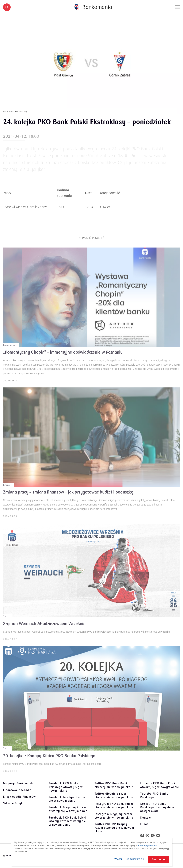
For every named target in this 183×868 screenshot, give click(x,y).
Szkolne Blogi (13, 803)
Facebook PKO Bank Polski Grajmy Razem (68, 821)
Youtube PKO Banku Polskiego (154, 795)
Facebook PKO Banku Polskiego (66, 787)
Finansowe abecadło (17, 790)
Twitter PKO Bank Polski (114, 785)
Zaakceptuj (158, 859)
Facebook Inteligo (67, 799)
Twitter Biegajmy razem (114, 795)
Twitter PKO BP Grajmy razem (114, 828)
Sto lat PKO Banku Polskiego (157, 807)
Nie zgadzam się (135, 859)
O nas (144, 824)
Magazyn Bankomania (18, 783)
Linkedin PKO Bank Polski (160, 785)
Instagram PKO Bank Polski (114, 806)
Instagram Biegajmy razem (114, 816)
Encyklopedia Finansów (19, 797)
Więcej (118, 859)
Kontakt (146, 818)
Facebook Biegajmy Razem (68, 809)
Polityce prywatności (147, 845)
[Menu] (178, 7)
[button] (7, 7)
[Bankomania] (93, 7)
